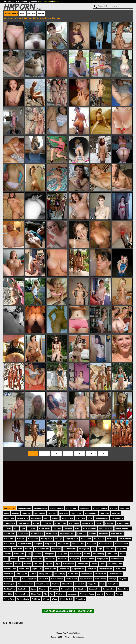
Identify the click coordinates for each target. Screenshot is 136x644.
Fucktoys (58, 539)
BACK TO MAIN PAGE (13, 623)
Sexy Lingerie (9, 584)
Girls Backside (125, 539)
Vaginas (119, 594)
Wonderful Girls (66, 599)
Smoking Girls (9, 589)
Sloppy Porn (93, 584)
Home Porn (91, 544)
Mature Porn (112, 554)
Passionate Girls (115, 564)
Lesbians (37, 554)
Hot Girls (29, 549)
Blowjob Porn (22, 518)
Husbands (56, 549)
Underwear (61, 594)
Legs (29, 554)
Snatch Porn (23, 589)
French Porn (33, 539)
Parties (103, 564)
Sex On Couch (86, 579)
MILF (6, 559)
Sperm (34, 589)
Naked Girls (63, 559)
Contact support (79, 637)
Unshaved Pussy (87, 594)
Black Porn (116, 513)
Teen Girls (8, 594)
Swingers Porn (109, 589)
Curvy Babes (44, 528)
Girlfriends (112, 539)
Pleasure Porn (50, 569)
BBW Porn (64, 513)
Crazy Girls (110, 523)
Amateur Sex (85, 508)
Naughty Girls (103, 559)
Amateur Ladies (40, 508)
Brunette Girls (67, 518)
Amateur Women (100, 508)
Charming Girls (117, 518)
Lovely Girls (62, 554)
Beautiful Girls (77, 513)
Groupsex (38, 544)
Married (87, 554)
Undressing (73, 594)
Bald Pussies (40, 513)
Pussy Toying (60, 574)
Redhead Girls (86, 574)
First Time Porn (117, 533)
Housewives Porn (42, 549)
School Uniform (115, 574)
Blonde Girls (9, 518)
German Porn (86, 539)
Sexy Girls (123, 579)
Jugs (100, 549)
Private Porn (120, 569)
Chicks (36, 523)
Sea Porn (7, 579)
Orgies (58, 564)
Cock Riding (74, 523)
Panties (94, 564)
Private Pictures (106, 569)
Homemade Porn (122, 544)
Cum (16, 528)
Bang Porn (52, 513)
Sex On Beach (71, 579)
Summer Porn (95, 589)
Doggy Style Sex (106, 528)
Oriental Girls (69, 564)
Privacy (68, 637)
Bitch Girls (104, 513)
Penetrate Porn (10, 569)
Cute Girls (57, 528)
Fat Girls (93, 533)
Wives (55, 599)
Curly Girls (32, 528)
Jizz (94, 549)
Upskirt (100, 594)
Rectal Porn (73, 574)
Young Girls (80, 599)
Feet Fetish (104, 533)
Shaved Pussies (42, 584)
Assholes (15, 513)
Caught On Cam (101, 518)
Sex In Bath (44, 579)
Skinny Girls (67, 584)
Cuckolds (7, 528)
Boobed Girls (36, 518)
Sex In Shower (57, 579)
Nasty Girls (75, 559)
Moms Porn (25, 559)
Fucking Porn (46, 539)
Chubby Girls (47, 523)
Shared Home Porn (25, 584)
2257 (60, 637)
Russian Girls (101, 574)
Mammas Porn (75, 554)
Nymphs (28, 564)
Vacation (109, 594)
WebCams (31, 13)
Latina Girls (19, 554)
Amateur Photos (11, 13)
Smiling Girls (113, 584)
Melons (123, 554)
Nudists (18, 564)
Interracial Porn (70, 549)
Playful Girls (37, 569)
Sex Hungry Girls (29, 579)
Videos (23, 13)
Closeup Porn (61, 523)
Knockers (7, 554)
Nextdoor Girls (117, 559)
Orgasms (48, 564)
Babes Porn (27, 513)
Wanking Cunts (23, 599)
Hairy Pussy (50, 544)
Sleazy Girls (80, 584)
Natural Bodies (88, 559)
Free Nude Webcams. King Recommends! (68, 611)
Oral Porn (38, 564)
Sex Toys (112, 579)
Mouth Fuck (50, 559)
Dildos (78, 528)
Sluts (102, 584)
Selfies (17, 579)
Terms (53, 637)
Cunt (23, 528)
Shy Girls (55, 584)
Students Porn (66, 589)
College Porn (87, 523)
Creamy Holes (123, 523)
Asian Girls (124, 508)
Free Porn (21, 539)
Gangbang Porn (71, 539)
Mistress (14, 559)
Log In (56, 2)
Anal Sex (113, 508)
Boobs (47, 518)
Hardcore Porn (64, 544)
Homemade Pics (105, 544)
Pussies (33, 574)
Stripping (54, 589)
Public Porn (8, 574)
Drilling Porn (23, 533)
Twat (52, 594)
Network (41, 13)
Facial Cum (82, 533)
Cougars (99, 523)
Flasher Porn (9, 539)
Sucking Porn (81, 589)
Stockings (43, 589)
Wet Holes (36, 599)
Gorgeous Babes (24, 544)
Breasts (55, 518)
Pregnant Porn (78, 569)
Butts (90, 518)
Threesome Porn (21, 594)
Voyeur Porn (9, 599)
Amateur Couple (25, 508)
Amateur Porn (71, 508)
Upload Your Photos (65, 633)
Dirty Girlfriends (90, 528)
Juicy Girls (110, 549)
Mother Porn (38, 559)
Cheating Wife (9, 523)
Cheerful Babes (24, 523)
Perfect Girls (24, 569)
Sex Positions (100, 579)
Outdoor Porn (82, 564)
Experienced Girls (67, 533)
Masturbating (99, 554)
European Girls (37, 533)
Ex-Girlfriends (51, 533)
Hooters (7, 549)
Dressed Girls (9, 533)
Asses (6, 513)
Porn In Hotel (64, 569)
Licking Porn (49, 554)
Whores (46, 599)
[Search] (113, 6)
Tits (45, 594)
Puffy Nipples (22, 574)
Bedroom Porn (91, 513)
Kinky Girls (121, 549)
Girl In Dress (99, 539)
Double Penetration (123, 528)
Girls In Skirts (9, 544)
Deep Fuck (68, 528)
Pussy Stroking (45, 574)
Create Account (44, 2)
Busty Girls (80, 518)
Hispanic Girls (78, 544)
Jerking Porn (84, 549)
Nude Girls (8, 564)
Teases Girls (123, 589)
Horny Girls (18, 549)
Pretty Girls (92, 569)
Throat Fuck (36, 594)
